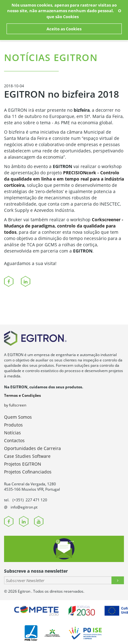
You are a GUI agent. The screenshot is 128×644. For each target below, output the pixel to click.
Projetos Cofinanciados (28, 472)
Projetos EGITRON (23, 464)
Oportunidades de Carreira (32, 448)
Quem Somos (18, 417)
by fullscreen (15, 405)
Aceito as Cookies (64, 29)
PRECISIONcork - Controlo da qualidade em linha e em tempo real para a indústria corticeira (64, 179)
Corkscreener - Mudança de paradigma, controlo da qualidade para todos (64, 226)
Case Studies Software (27, 456)
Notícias (12, 433)
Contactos (14, 440)
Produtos (13, 425)
